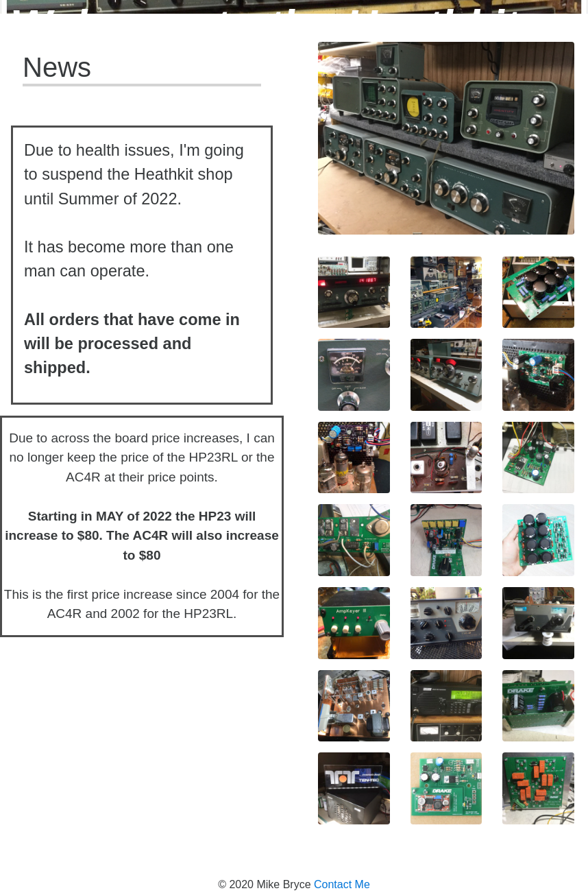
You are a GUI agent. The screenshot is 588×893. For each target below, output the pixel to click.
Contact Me (342, 884)
